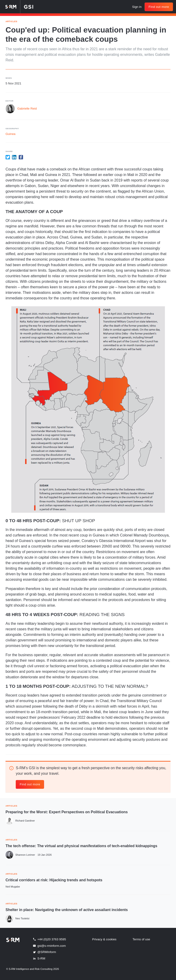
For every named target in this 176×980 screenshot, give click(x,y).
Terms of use (141, 939)
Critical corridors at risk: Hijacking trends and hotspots (54, 880)
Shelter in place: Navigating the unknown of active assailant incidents (67, 910)
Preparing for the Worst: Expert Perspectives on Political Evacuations (67, 812)
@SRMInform (44, 952)
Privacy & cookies (104, 939)
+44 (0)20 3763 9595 (49, 939)
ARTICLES (11, 806)
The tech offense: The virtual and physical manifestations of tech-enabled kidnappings (81, 846)
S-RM (39, 958)
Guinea (10, 134)
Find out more (159, 7)
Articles (11, 21)
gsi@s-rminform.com (49, 946)
